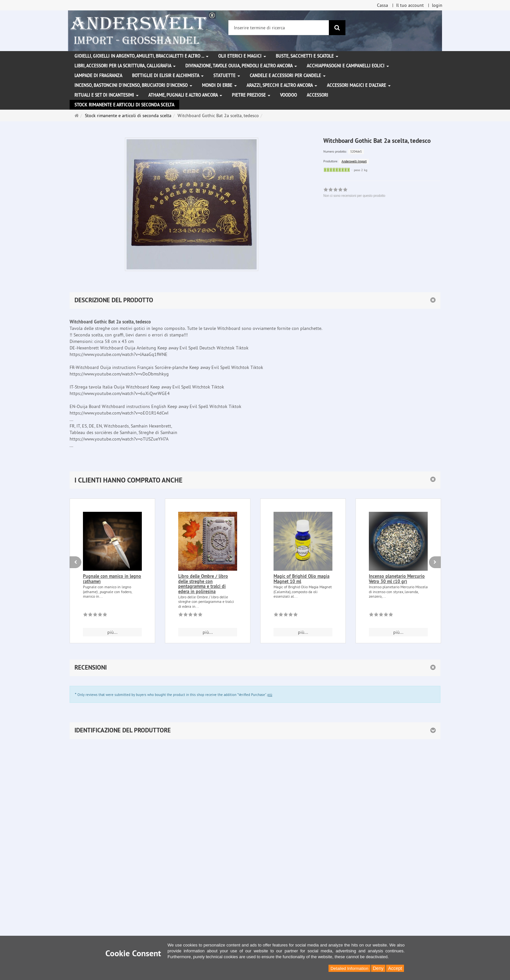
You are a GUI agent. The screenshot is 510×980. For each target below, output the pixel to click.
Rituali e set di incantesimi (107, 95)
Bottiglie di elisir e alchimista (168, 75)
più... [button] (112, 632)
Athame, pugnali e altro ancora (185, 95)
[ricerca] (337, 28)
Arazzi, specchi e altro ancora (282, 85)
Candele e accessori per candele (288, 75)
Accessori (317, 95)
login (437, 5)
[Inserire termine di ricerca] (279, 28)
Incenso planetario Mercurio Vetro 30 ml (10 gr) (397, 579)
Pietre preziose (251, 95)
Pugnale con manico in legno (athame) (112, 579)
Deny (378, 968)
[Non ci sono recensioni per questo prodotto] (95, 616)
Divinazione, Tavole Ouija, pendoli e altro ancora (241, 66)
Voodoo (289, 95)
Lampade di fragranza (98, 75)
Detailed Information (349, 968)
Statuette (227, 75)
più (270, 695)
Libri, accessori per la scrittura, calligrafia (125, 66)
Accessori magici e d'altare (359, 85)
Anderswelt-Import (354, 161)
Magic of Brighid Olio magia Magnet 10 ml (302, 579)
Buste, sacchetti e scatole (307, 56)
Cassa (382, 5)
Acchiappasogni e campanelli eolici (348, 66)
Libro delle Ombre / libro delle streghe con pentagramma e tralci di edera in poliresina (203, 584)
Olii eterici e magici (242, 56)
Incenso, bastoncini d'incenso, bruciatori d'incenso (133, 85)
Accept (395, 968)
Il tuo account (410, 5)
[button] (255, 480)
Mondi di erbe (219, 85)
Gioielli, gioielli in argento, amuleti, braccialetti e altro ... (141, 56)
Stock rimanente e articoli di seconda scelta (124, 105)
